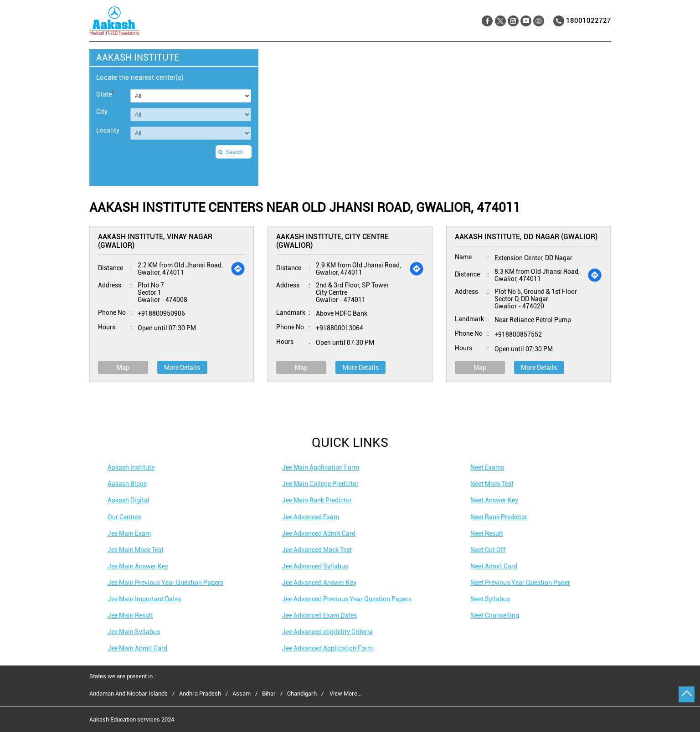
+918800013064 (340, 328)
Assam (242, 694)
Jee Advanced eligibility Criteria (327, 632)
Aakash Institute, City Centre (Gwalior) (332, 241)
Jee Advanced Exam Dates (319, 615)
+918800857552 (518, 334)
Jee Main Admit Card (137, 648)
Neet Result (487, 533)
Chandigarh (302, 694)
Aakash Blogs (127, 484)
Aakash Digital (129, 500)
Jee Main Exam (129, 533)
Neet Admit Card (494, 566)
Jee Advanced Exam (311, 517)
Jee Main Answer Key (138, 566)
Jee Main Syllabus (134, 632)
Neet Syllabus (490, 599)
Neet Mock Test (492, 484)
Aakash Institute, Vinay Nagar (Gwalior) (155, 241)
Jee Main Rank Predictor (317, 500)
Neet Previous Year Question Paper (520, 583)
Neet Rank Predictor (499, 517)
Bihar (269, 694)
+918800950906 (161, 313)
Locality (108, 130)
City (102, 112)
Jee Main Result (130, 615)
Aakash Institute (131, 467)
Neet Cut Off (488, 550)
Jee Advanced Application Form (327, 648)
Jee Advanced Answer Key (319, 583)
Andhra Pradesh (200, 694)
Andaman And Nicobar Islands (129, 694)
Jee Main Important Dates (144, 599)
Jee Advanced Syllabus (315, 566)
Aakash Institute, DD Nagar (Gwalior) (526, 237)
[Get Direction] (238, 269)
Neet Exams (487, 467)
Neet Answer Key (494, 500)
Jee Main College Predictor (320, 484)
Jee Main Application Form (321, 467)
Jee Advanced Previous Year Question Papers (347, 599)
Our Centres (124, 517)
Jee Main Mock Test (136, 550)
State (105, 94)
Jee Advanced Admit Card (319, 533)
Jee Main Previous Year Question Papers (165, 583)
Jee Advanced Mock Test (317, 550)
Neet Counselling (495, 615)
